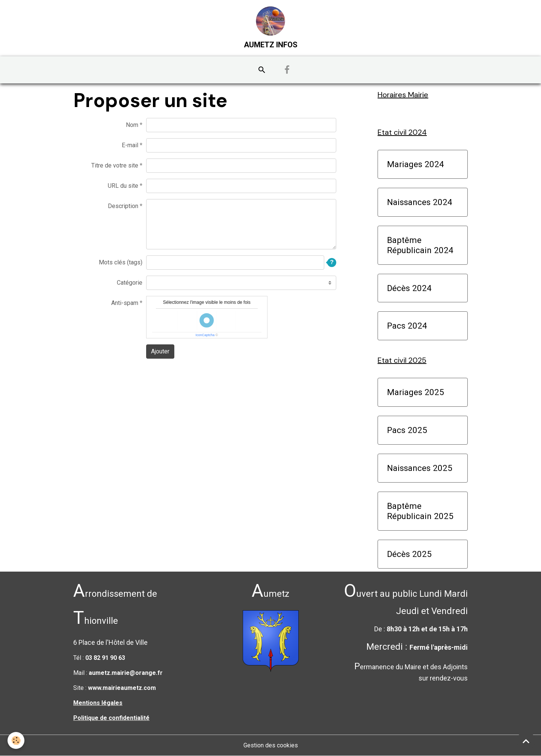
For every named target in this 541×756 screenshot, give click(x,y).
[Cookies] (16, 740)
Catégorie (130, 283)
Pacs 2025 (407, 430)
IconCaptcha (205, 335)
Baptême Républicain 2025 (420, 511)
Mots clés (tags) (121, 262)
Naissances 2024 (420, 202)
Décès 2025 (409, 554)
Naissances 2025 (420, 468)
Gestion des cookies (271, 745)
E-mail (130, 145)
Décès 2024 (409, 288)
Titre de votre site (115, 165)
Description (123, 206)
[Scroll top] (526, 741)
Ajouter (160, 351)
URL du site (123, 186)
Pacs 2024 (407, 326)
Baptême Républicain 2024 (420, 245)
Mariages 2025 (416, 392)
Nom (132, 125)
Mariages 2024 (416, 164)
